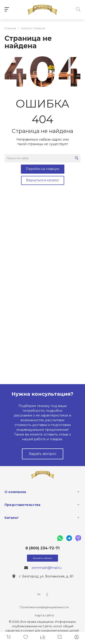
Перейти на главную (43, 169)
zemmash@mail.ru (46, 568)
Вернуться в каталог (43, 180)
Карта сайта (44, 615)
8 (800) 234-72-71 (42, 548)
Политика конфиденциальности (44, 607)
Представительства (22, 505)
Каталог (12, 518)
